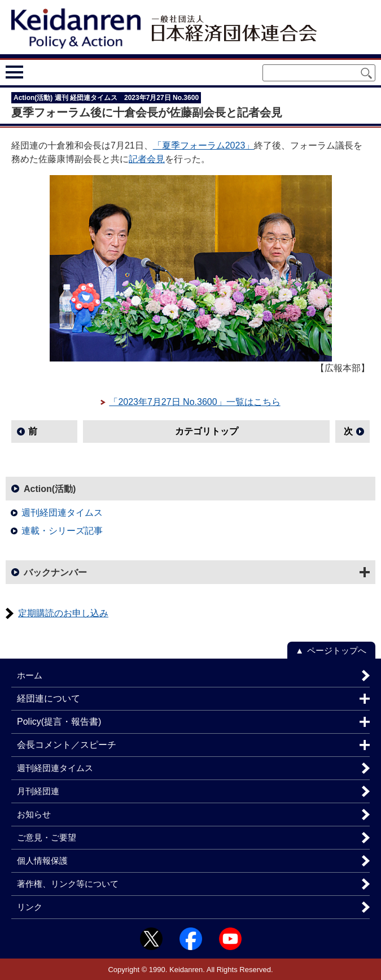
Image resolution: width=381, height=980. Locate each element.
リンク (30, 907)
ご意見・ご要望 (47, 837)
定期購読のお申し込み (63, 613)
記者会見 (147, 159)
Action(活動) (50, 489)
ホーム (30, 675)
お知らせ (34, 814)
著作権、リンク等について (68, 884)
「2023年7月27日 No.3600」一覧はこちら (194, 402)
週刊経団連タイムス (62, 513)
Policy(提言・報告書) (59, 722)
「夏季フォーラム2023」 (204, 145)
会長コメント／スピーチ (67, 745)
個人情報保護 (42, 861)
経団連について (49, 698)
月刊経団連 (38, 791)
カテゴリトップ (207, 431)
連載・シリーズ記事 (62, 531)
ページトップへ (337, 650)
